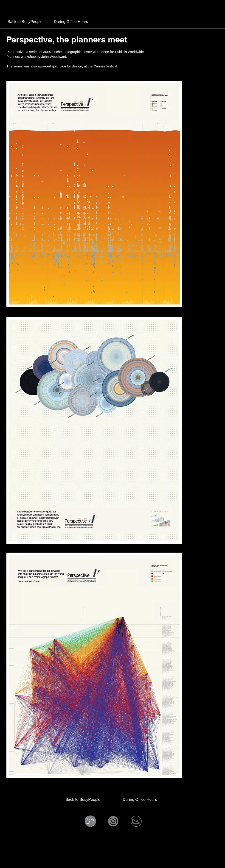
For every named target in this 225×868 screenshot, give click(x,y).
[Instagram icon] (113, 821)
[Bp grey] (90, 821)
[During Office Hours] (71, 22)
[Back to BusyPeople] (25, 22)
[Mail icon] (136, 821)
